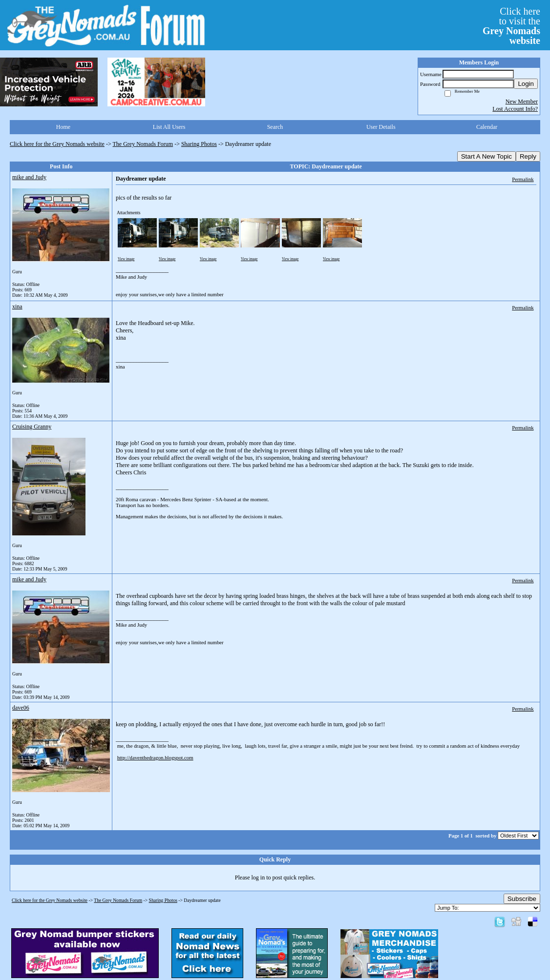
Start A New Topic (487, 156)
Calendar (487, 127)
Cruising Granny (32, 427)
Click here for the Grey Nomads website (57, 144)
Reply (528, 156)
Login (526, 84)
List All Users (169, 127)
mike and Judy (29, 177)
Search (275, 127)
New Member (522, 102)
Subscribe (522, 899)
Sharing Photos (199, 144)
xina (17, 306)
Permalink (523, 179)
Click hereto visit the (511, 26)
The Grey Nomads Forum (143, 144)
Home (63, 127)
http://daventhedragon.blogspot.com (155, 757)
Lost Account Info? (515, 109)
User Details (381, 127)
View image (126, 259)
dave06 (21, 708)
